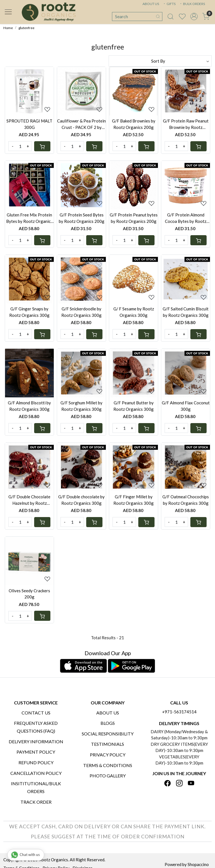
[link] (170, 16)
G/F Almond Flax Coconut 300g (186, 406)
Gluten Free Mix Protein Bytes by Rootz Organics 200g (29, 218)
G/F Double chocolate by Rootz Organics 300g (81, 500)
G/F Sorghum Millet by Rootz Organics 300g (81, 406)
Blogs (108, 723)
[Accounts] (194, 16)
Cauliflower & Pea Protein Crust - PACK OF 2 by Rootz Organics (81, 124)
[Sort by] (160, 61)
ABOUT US (151, 4)
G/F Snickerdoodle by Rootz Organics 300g (81, 312)
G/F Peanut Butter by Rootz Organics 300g (134, 406)
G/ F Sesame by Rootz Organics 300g (134, 312)
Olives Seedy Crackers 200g (29, 594)
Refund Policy (36, 762)
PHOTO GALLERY (108, 776)
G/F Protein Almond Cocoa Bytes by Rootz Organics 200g (186, 218)
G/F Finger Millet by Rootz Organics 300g (134, 500)
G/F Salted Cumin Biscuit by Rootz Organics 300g (186, 312)
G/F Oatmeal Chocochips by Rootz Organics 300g (186, 500)
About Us (108, 713)
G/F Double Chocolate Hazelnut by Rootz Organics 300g (29, 500)
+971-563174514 (179, 712)
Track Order (36, 802)
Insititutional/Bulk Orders (36, 787)
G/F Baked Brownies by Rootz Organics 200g (134, 124)
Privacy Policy (108, 755)
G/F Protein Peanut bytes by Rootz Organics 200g (134, 218)
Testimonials (107, 744)
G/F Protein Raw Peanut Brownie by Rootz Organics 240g (186, 124)
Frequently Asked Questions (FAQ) (36, 727)
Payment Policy (36, 752)
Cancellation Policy (36, 773)
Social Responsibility (108, 734)
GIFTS (169, 4)
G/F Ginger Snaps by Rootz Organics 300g (29, 312)
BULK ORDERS (192, 4)
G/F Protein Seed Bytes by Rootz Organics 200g (82, 218)
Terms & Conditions (108, 765)
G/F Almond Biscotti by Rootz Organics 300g (29, 406)
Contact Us (36, 713)
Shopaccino (198, 864)
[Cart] (42, 146)
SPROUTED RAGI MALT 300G (29, 124)
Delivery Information (36, 741)
